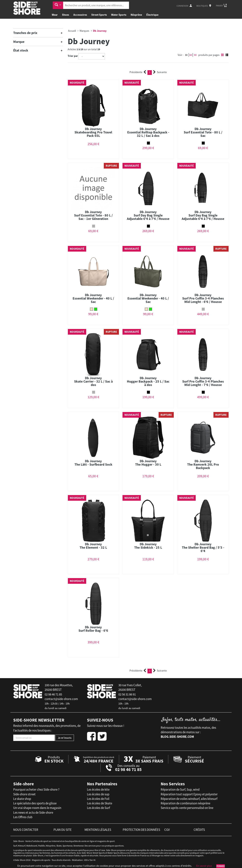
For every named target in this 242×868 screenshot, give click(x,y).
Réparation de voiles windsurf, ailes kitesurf (189, 799)
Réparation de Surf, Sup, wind (180, 789)
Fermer (221, 866)
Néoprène (136, 15)
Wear (55, 15)
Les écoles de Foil (98, 799)
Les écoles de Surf (99, 808)
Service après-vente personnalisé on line (187, 808)
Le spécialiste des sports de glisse (35, 803)
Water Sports (119, 15)
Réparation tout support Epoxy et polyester (189, 794)
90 (195, 55)
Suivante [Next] (160, 72)
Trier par (73, 56)
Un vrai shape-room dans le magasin (37, 808)
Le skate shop (22, 799)
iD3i (86, 860)
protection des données (141, 830)
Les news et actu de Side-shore (33, 813)
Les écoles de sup (98, 794)
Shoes (66, 15)
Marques (84, 31)
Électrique (152, 15)
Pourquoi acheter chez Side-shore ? (36, 789)
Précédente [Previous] (138, 72)
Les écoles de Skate (100, 803)
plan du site (63, 830)
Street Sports (99, 15)
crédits (199, 830)
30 (186, 55)
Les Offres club (23, 817)
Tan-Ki (92, 860)
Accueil (72, 31)
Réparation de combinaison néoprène (185, 803)
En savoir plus (204, 866)
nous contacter (26, 830)
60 (191, 55)
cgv (167, 830)
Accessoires (80, 15)
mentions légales (98, 830)
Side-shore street (24, 794)
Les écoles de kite (98, 789)
